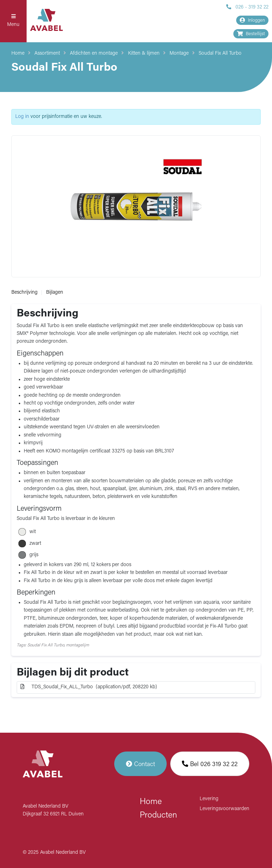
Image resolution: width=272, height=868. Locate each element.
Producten (158, 815)
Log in (22, 117)
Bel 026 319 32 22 (210, 764)
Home (18, 53)
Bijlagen (55, 292)
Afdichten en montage (94, 53)
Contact (140, 764)
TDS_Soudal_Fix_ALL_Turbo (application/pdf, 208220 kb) (89, 687)
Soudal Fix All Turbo (220, 53)
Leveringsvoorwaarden (224, 809)
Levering (209, 799)
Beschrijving (24, 292)
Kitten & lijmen (144, 53)
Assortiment (47, 53)
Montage (179, 53)
